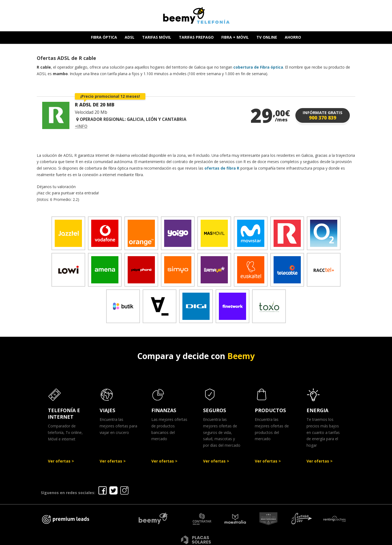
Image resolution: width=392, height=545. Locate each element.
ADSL (130, 37)
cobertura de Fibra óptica (258, 67)
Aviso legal (187, 539)
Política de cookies (276, 539)
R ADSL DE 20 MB (95, 105)
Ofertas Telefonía (151, 539)
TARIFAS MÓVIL (157, 37)
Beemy (241, 356)
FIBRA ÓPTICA (104, 37)
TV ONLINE (267, 37)
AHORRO (293, 37)
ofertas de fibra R (222, 168)
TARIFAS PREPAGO (196, 37)
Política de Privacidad (227, 539)
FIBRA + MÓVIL (235, 37)
